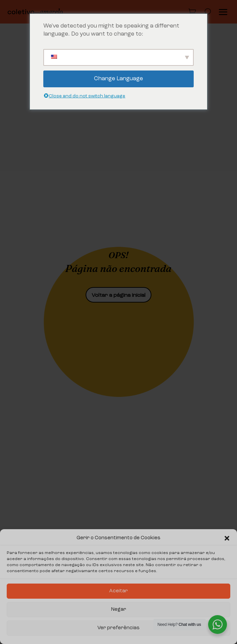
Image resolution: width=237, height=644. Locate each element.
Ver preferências (118, 628)
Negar (119, 610)
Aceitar (118, 591)
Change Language (118, 79)
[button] (227, 538)
